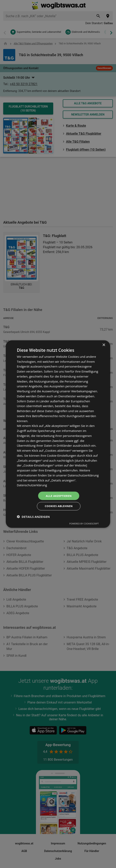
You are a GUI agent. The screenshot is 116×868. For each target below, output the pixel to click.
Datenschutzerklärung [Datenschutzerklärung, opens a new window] (32, 485)
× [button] (104, 344)
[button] (33, 517)
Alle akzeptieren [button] (59, 495)
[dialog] (58, 434)
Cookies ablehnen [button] (59, 506)
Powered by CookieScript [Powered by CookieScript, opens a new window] (84, 524)
